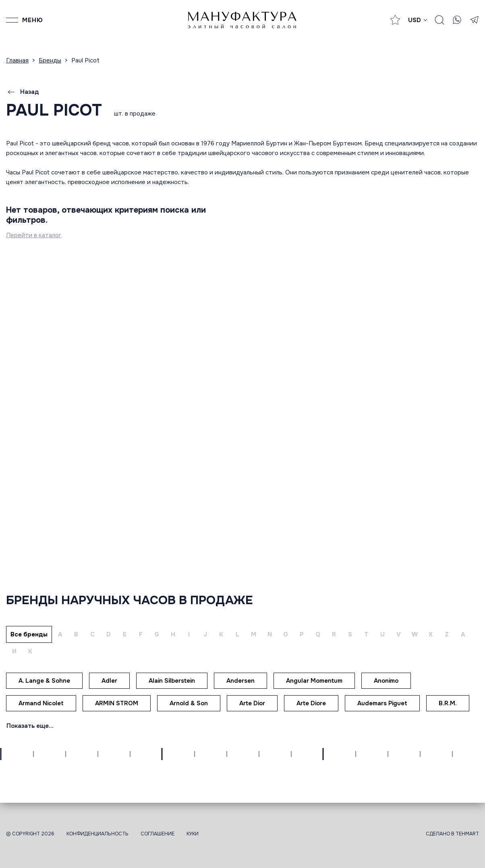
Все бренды (29, 634)
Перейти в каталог (34, 235)
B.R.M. (448, 703)
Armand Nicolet (41, 703)
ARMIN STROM (117, 703)
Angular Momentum (314, 681)
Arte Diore (311, 703)
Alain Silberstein (172, 681)
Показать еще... (30, 726)
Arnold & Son (189, 703)
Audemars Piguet (382, 703)
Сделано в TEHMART (452, 834)
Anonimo (386, 681)
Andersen (240, 681)
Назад (23, 92)
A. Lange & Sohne (44, 681)
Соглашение (158, 834)
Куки (193, 834)
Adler (109, 681)
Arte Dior (252, 703)
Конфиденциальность (97, 834)
